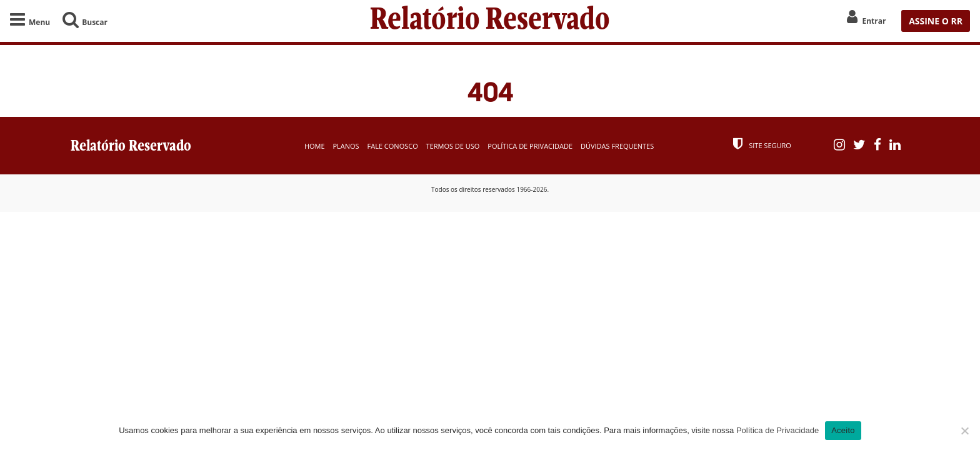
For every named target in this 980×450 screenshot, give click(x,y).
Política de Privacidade (530, 146)
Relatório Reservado (490, 21)
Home (315, 146)
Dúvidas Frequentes (617, 146)
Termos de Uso (453, 146)
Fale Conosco (393, 146)
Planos (346, 146)
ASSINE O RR (936, 21)
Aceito (843, 430)
